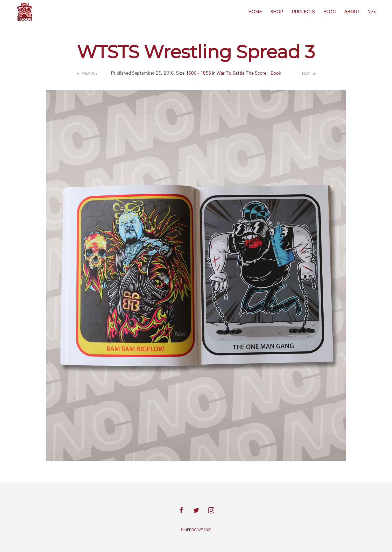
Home (255, 12)
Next (306, 73)
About (352, 12)
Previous (89, 73)
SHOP (277, 12)
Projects (303, 12)
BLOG (330, 12)
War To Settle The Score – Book (249, 73)
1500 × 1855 (199, 73)
